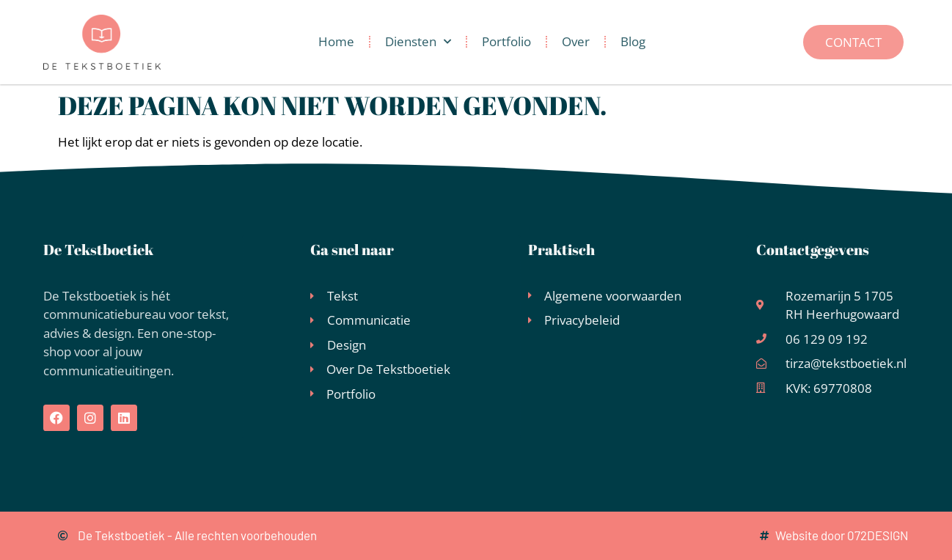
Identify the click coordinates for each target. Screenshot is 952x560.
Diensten (418, 42)
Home (336, 41)
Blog (633, 41)
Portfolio (506, 41)
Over (576, 41)
